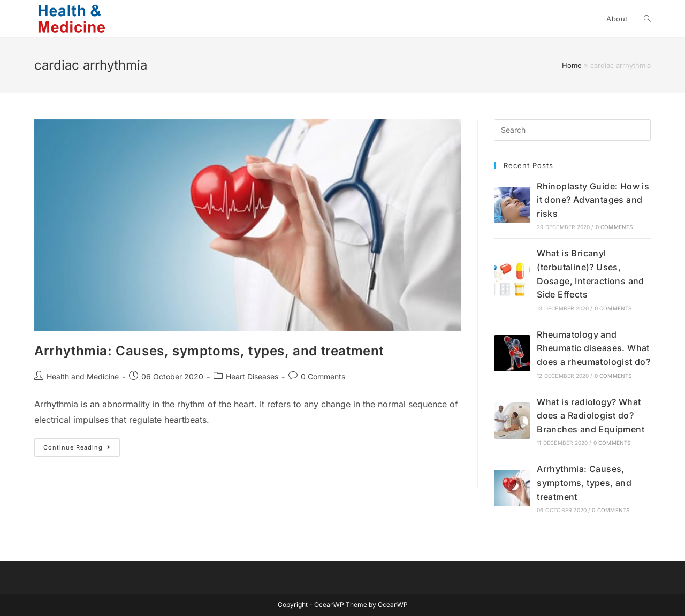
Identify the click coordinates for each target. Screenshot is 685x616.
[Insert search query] (572, 130)
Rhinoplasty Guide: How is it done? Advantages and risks (593, 200)
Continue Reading (82, 450)
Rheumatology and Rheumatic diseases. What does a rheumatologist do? (593, 348)
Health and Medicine (83, 377)
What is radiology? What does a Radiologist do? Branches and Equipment (591, 416)
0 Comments (323, 377)
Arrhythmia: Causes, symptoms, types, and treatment (209, 351)
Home (572, 65)
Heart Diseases (252, 377)
